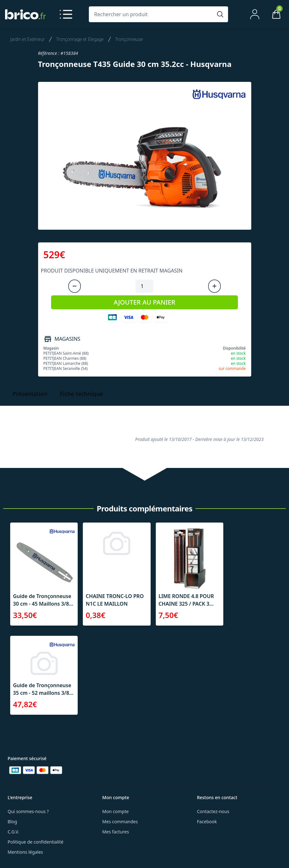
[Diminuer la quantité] (75, 286)
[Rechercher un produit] (152, 14)
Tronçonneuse (129, 39)
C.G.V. (13, 832)
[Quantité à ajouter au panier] (144, 286)
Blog (12, 822)
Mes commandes (120, 822)
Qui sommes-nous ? (28, 811)
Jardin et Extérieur (27, 39)
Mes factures (115, 832)
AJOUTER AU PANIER (144, 302)
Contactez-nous (213, 811)
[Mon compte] (255, 14)
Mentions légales (25, 852)
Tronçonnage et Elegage (80, 39)
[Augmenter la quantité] (214, 286)
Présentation (30, 394)
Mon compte (115, 811)
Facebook (207, 822)
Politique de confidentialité (36, 842)
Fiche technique (82, 394)
